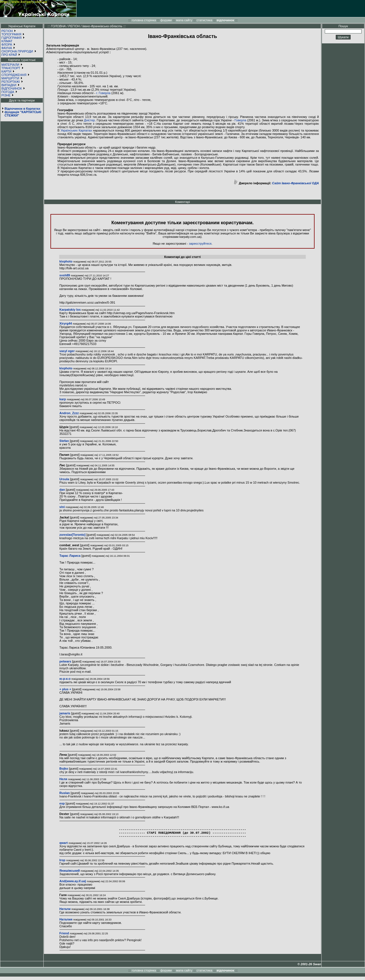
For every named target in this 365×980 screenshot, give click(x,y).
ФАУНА (7, 48)
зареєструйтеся (200, 244)
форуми (166, 20)
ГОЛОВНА (58, 26)
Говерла (240, 120)
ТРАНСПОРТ (11, 68)
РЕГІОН (7, 31)
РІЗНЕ (6, 95)
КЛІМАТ (7, 41)
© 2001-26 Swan (309, 968)
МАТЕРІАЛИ (10, 65)
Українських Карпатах (76, 130)
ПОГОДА (8, 92)
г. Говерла (103, 93)
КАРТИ (6, 71)
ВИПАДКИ (9, 85)
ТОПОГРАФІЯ (11, 34)
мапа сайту (184, 20)
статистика (204, 20)
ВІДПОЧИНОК (12, 88)
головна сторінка (144, 20)
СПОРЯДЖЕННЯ (14, 75)
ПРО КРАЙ (9, 55)
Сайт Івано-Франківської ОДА (295, 183)
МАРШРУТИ (10, 78)
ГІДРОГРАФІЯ (11, 38)
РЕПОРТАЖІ (11, 82)
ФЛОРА (7, 45)
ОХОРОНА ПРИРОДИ (17, 51)
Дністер (89, 120)
